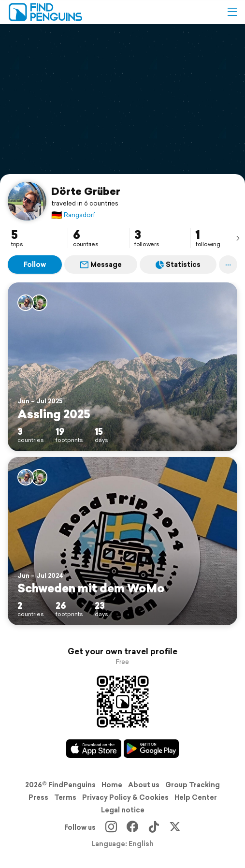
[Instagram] (111, 827)
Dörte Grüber (86, 191)
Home (112, 785)
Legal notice (123, 810)
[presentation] (238, 238)
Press (38, 797)
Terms (65, 797)
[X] (175, 827)
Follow (35, 265)
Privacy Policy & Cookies (125, 797)
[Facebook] (132, 827)
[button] (232, 12)
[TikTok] (154, 827)
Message (101, 265)
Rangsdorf (73, 215)
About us (144, 785)
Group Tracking (193, 785)
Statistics (178, 265)
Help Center (196, 797)
